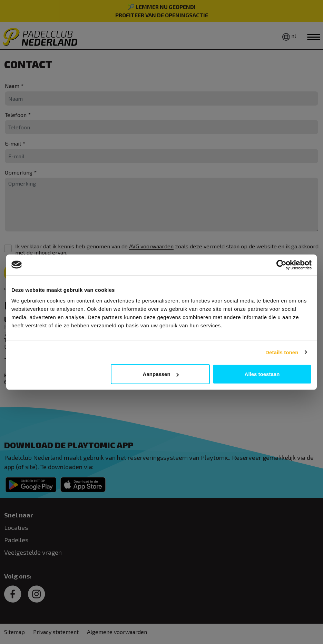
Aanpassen (161, 374)
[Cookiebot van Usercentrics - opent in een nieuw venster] (281, 265)
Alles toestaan (262, 374)
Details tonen (282, 352)
